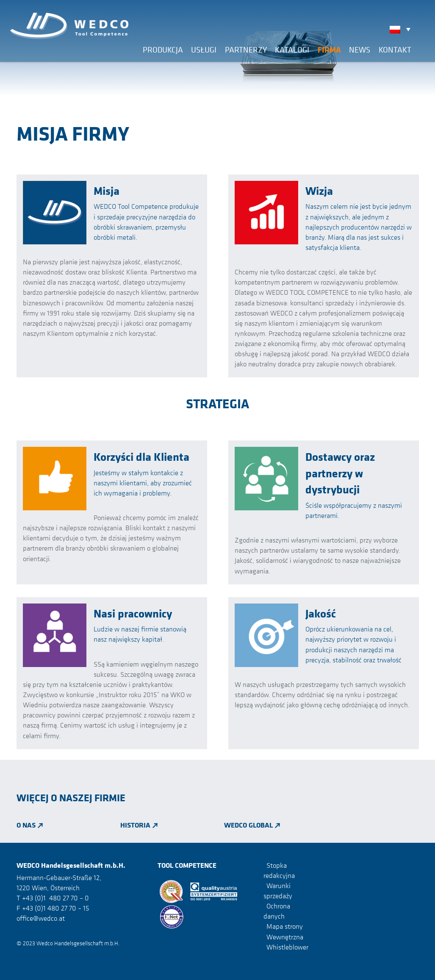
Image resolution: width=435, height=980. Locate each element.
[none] (402, 29)
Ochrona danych (277, 911)
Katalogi (292, 50)
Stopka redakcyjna (279, 870)
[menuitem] (402, 29)
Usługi (204, 50)
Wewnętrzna (285, 936)
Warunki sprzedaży (278, 891)
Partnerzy (246, 50)
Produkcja (163, 50)
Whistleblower (287, 947)
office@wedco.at (41, 918)
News (360, 50)
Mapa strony (285, 926)
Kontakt (395, 50)
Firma (329, 50)
